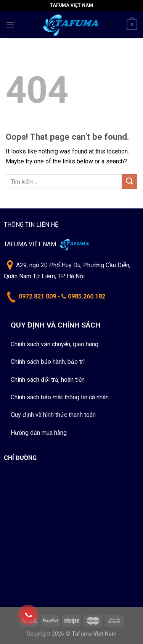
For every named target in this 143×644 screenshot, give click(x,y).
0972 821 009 (37, 296)
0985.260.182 (87, 296)
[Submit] (130, 182)
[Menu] (10, 25)
